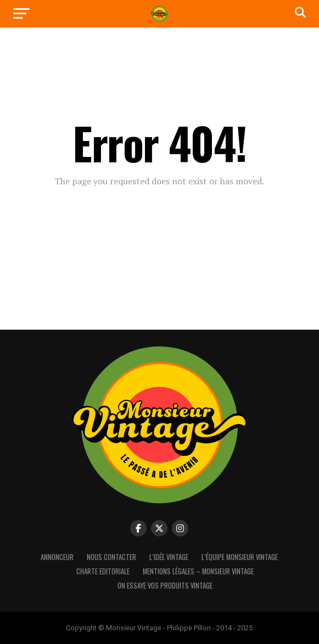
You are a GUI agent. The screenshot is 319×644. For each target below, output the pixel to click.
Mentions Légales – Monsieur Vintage (198, 571)
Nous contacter (111, 557)
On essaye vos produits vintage (165, 586)
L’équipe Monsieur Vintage (240, 557)
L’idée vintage (169, 557)
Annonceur (57, 557)
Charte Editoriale (103, 571)
